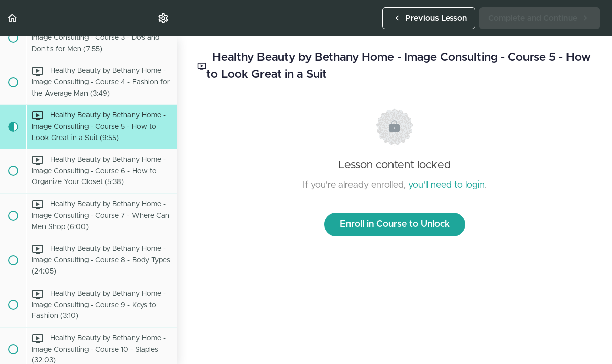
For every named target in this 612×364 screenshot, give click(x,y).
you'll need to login (446, 185)
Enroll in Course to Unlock (395, 224)
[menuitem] (164, 18)
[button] (13, 18)
